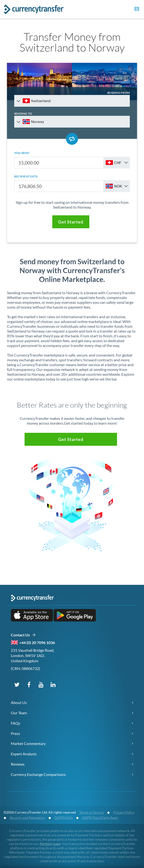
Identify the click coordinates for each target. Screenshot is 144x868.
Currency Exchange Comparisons (38, 774)
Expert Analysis (24, 754)
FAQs (16, 723)
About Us (19, 702)
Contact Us (23, 635)
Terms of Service (92, 812)
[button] (136, 10)
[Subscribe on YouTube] (41, 684)
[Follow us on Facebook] (29, 684)
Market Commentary (28, 743)
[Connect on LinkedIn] (53, 684)
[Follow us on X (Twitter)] (17, 684)
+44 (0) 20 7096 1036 (37, 642)
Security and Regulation (27, 818)
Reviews (18, 764)
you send (22, 153)
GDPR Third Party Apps (100, 818)
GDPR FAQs (64, 818)
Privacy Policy (124, 812)
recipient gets (26, 176)
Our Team (19, 713)
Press (15, 733)
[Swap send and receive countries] (72, 139)
